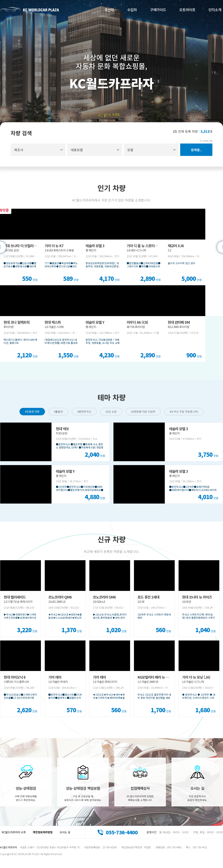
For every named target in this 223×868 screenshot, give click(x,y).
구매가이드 (158, 10)
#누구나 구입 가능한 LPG (184, 411)
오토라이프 (187, 10)
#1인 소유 (111, 411)
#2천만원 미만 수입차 (143, 411)
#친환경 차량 (32, 411)
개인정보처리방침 (43, 832)
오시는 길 (65, 832)
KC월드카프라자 (30, 9)
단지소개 (215, 10)
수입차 (132, 10)
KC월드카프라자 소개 (14, 832)
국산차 (109, 10)
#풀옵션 (58, 411)
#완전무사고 (84, 411)
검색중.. (196, 150)
